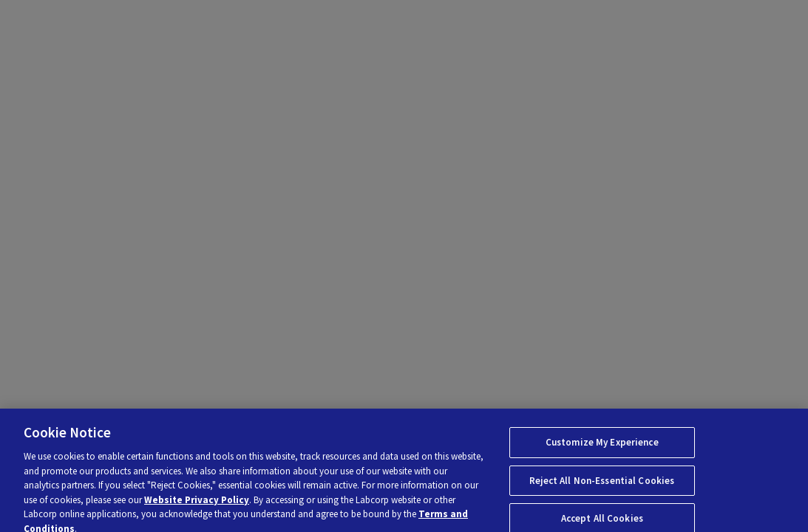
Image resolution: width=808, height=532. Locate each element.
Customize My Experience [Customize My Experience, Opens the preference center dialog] (602, 447)
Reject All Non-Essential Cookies (602, 485)
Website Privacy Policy (197, 504)
